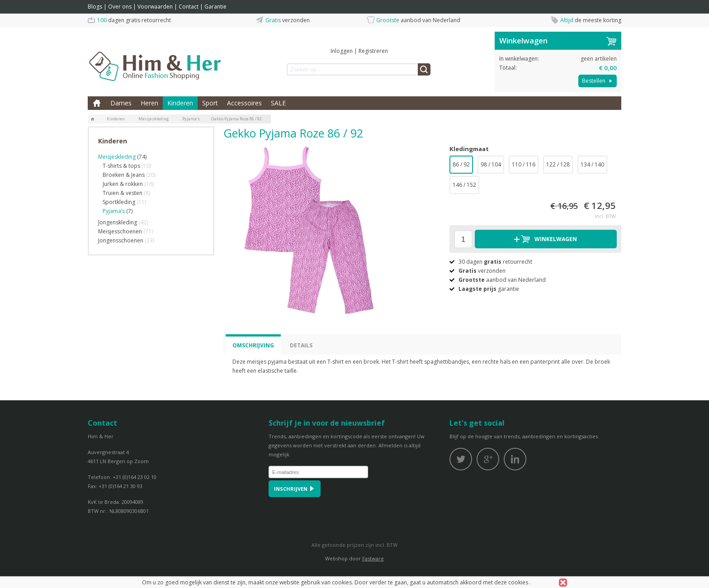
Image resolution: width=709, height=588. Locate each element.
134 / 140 (592, 164)
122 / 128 (558, 164)
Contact (189, 7)
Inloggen (342, 51)
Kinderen (180, 103)
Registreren (373, 51)
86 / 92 (461, 164)
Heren (149, 103)
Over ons (120, 7)
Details (301, 345)
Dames (121, 103)
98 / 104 (491, 164)
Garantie (215, 7)
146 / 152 (464, 185)
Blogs (95, 7)
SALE (278, 103)
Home (97, 103)
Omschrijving (253, 345)
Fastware (373, 558)
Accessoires (244, 103)
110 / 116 (524, 164)
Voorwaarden (155, 7)
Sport (210, 103)
